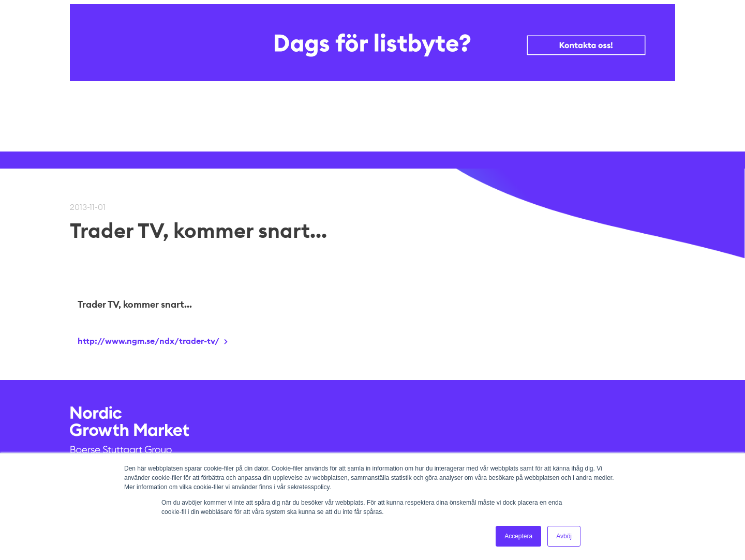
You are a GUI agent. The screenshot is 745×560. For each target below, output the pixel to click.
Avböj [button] (564, 536)
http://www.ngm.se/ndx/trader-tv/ (148, 341)
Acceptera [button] (518, 536)
